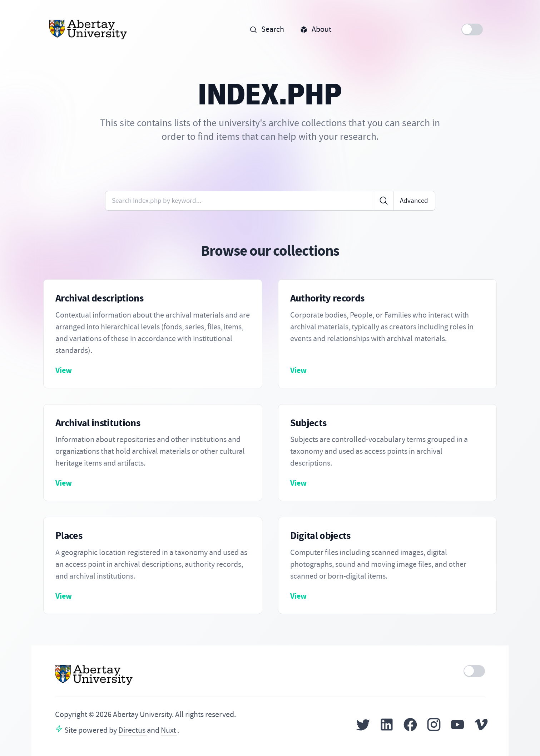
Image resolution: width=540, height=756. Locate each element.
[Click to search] (384, 201)
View (64, 370)
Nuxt (169, 730)
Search (267, 29)
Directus (133, 730)
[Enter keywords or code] (240, 201)
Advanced (414, 200)
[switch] (472, 30)
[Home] (88, 30)
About (316, 29)
